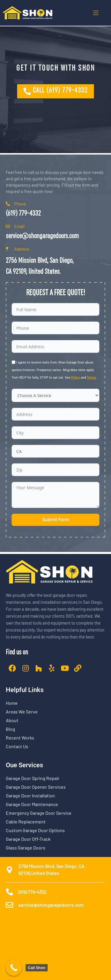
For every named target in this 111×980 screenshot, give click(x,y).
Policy (76, 378)
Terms (92, 378)
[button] (96, 13)
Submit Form (56, 520)
